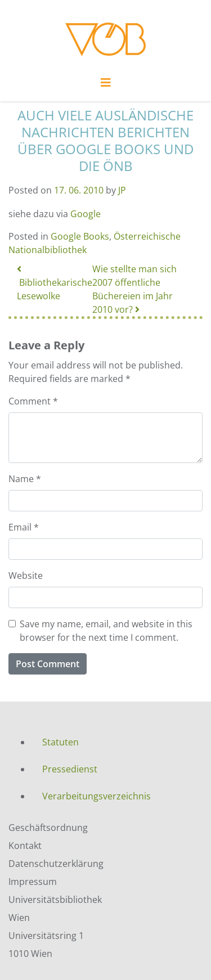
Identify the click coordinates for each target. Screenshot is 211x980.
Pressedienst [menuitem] (70, 769)
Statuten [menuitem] (60, 742)
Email (24, 527)
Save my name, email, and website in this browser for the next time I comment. (106, 631)
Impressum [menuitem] (33, 882)
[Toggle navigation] (106, 86)
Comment (33, 401)
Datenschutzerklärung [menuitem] (56, 864)
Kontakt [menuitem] (25, 846)
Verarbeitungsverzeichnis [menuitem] (96, 796)
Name (25, 479)
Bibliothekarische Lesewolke (55, 283)
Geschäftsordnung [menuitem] (48, 828)
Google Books (80, 236)
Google (86, 214)
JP (122, 190)
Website (26, 576)
